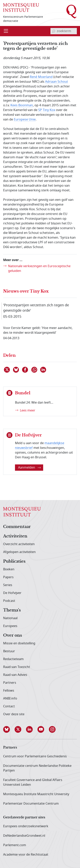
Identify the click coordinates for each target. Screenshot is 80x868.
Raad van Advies (15, 675)
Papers (8, 577)
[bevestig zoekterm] (54, 31)
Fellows (9, 691)
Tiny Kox (49, 110)
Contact (9, 706)
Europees (10, 626)
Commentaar (17, 527)
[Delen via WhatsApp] (34, 370)
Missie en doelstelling (19, 643)
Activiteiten (15, 536)
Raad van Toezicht (17, 667)
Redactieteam (13, 659)
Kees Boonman (22, 105)
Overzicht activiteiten (19, 544)
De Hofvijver (12, 593)
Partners (10, 683)
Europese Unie (25, 120)
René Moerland (41, 77)
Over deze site (14, 714)
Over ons (13, 635)
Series (8, 585)
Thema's (12, 610)
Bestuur (9, 651)
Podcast (9, 601)
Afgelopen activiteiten (19, 552)
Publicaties (14, 561)
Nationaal (10, 618)
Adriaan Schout (57, 82)
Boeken (9, 569)
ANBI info (10, 698)
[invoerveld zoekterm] (64, 31)
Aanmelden (29, 468)
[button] (9, 729)
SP (40, 110)
